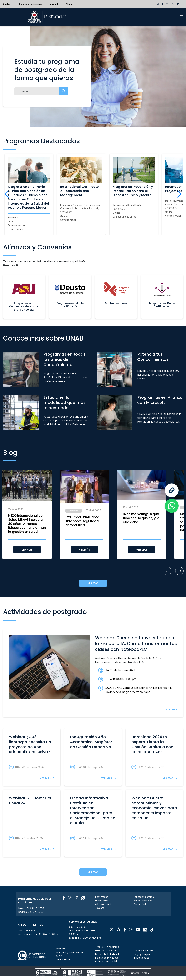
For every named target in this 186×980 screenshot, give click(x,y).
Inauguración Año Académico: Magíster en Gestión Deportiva (91, 742)
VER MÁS (27, 550)
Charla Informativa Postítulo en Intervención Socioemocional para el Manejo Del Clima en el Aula (93, 810)
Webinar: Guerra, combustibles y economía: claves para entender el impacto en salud (154, 808)
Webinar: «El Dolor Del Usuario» (30, 800)
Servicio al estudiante (30, 4)
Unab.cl (7, 4)
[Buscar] (41, 91)
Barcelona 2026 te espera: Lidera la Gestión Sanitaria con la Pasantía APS (152, 744)
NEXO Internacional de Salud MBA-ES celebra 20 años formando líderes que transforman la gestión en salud (27, 524)
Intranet (54, 4)
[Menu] (182, 17)
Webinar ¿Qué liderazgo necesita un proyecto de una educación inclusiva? (30, 744)
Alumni (70, 4)
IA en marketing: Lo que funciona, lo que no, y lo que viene (141, 518)
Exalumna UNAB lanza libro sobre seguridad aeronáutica (82, 521)
